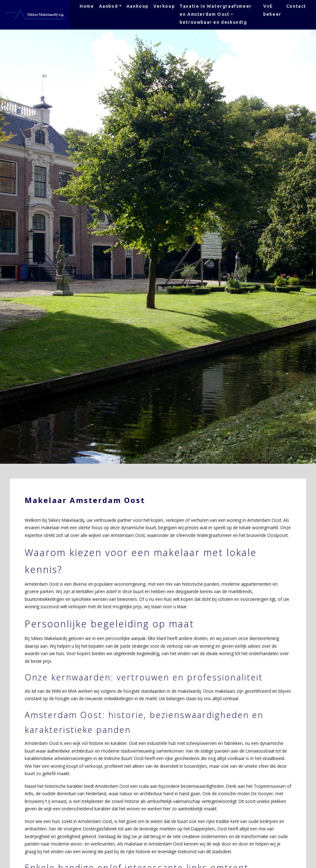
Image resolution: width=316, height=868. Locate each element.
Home (87, 6)
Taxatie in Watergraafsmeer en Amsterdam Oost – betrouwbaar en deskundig (216, 14)
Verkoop (164, 6)
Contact (296, 6)
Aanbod (109, 6)
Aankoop (137, 6)
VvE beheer (272, 10)
